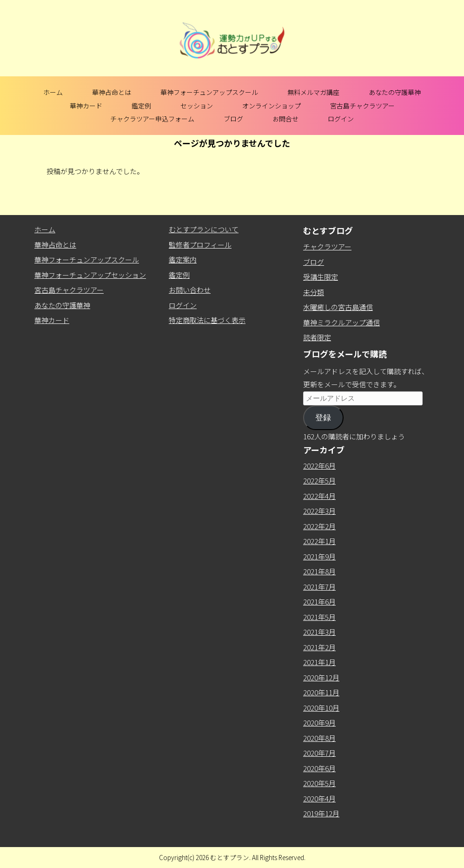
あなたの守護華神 (395, 92)
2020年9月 (319, 723)
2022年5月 (319, 481)
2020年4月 (319, 798)
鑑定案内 (183, 259)
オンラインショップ (272, 106)
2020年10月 (321, 708)
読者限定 (317, 337)
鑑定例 (141, 106)
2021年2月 (319, 647)
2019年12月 (321, 813)
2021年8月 (319, 571)
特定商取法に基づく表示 (207, 320)
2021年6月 (319, 602)
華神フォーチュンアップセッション (90, 275)
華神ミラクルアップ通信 (341, 322)
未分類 (314, 292)
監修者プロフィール (200, 245)
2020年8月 (319, 738)
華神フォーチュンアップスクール (209, 92)
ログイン (341, 119)
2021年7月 (319, 587)
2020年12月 (321, 677)
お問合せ (285, 119)
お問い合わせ (190, 290)
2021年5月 (319, 617)
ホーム (53, 92)
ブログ (233, 119)
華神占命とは (112, 92)
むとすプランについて (204, 229)
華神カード (86, 106)
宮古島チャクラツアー (362, 106)
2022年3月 (319, 511)
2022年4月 (319, 496)
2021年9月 (319, 556)
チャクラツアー (327, 246)
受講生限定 (321, 277)
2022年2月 (319, 526)
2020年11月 (321, 692)
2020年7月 (319, 753)
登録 (323, 418)
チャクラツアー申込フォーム (152, 119)
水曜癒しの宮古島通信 (338, 307)
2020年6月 (319, 768)
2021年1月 (319, 662)
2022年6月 (319, 466)
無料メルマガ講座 (313, 92)
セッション (197, 106)
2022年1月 (319, 541)
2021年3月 (319, 632)
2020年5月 (319, 783)
